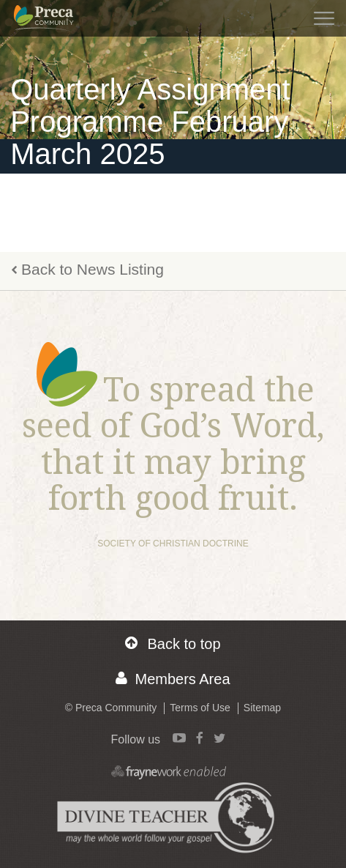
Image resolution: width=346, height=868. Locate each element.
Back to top (173, 643)
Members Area (173, 679)
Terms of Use (200, 708)
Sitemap (262, 708)
